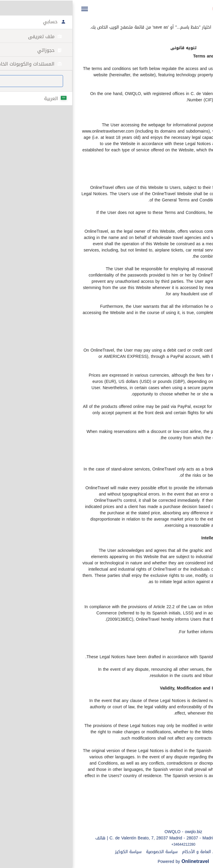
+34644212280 (106, 844)
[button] (8, 9)
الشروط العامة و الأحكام (127, 852)
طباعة (203, 21)
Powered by (107, 862)
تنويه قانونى (165, 852)
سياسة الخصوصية (85, 852)
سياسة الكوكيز (51, 852)
